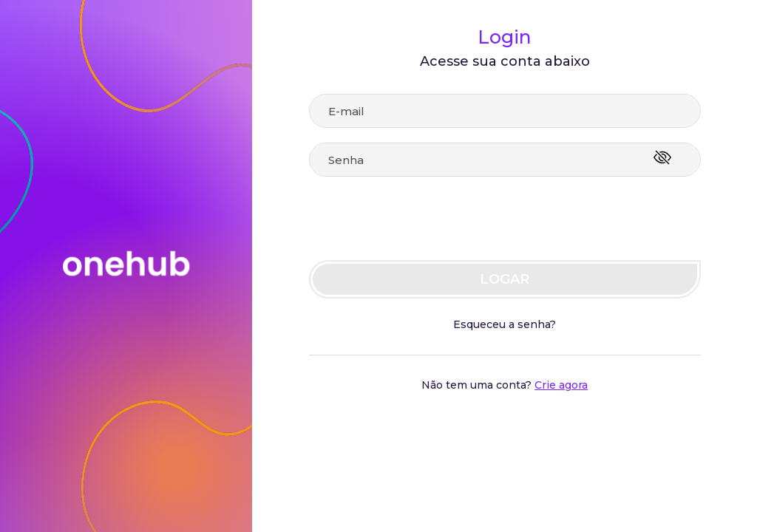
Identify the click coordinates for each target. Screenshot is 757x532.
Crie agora (561, 385)
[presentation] (399, 220)
